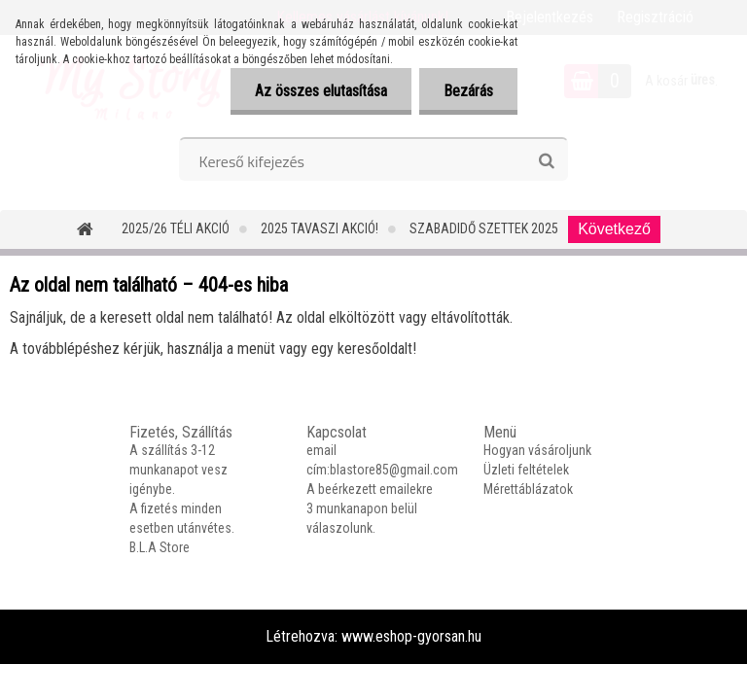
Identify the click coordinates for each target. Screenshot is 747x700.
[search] (546, 161)
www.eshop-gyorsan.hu (411, 636)
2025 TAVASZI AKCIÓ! (320, 228)
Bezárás (468, 91)
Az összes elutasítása (321, 91)
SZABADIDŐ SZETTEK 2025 (484, 228)
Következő (614, 229)
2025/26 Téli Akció (176, 228)
